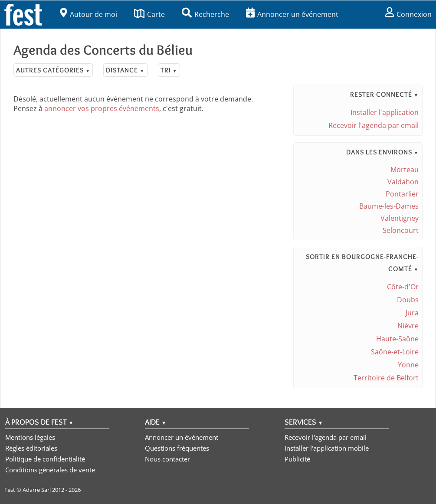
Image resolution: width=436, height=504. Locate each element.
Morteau (405, 170)
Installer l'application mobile (327, 448)
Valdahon (403, 182)
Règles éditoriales (31, 448)
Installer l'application (385, 112)
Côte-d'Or (403, 287)
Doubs (408, 300)
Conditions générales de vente (50, 470)
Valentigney (400, 218)
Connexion (408, 14)
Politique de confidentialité (45, 459)
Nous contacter (167, 459)
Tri (169, 70)
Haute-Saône (397, 339)
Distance (125, 70)
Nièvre (408, 326)
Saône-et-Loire (395, 352)
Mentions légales (30, 437)
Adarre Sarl (37, 490)
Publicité (297, 459)
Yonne (408, 365)
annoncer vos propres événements (102, 108)
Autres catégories (53, 70)
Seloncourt (401, 230)
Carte (149, 14)
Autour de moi (89, 14)
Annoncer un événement (292, 14)
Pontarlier (402, 194)
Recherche (205, 14)
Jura (412, 313)
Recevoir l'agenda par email (374, 125)
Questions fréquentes (177, 448)
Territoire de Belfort (386, 378)
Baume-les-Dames (389, 206)
